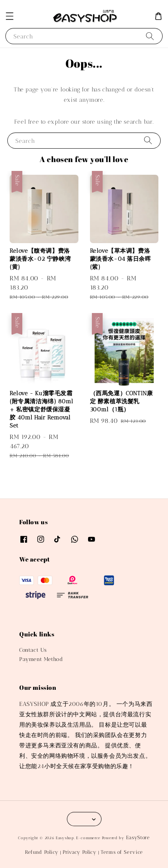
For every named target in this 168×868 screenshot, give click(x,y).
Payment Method (41, 659)
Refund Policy (42, 852)
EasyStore (138, 837)
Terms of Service (122, 852)
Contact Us (33, 650)
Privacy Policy (80, 852)
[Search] (150, 36)
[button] (10, 16)
